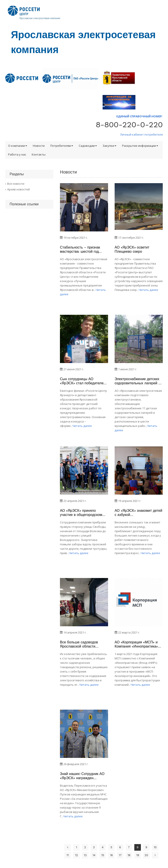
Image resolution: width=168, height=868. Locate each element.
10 (155, 847)
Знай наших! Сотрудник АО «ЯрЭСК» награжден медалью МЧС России (82, 776)
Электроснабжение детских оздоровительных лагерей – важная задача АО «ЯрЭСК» (138, 381)
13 (85, 855)
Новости (39, 146)
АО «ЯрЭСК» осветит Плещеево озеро (132, 249)
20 (146, 855)
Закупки (109, 146)
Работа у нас (17, 154)
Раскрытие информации (140, 146)
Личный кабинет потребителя (141, 134)
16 (111, 855)
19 (138, 855)
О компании (18, 146)
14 (94, 855)
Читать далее (148, 290)
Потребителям (62, 146)
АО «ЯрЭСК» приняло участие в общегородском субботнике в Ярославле (81, 513)
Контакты (39, 154)
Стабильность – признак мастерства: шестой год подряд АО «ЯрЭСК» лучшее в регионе (84, 249)
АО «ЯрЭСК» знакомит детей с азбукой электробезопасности (138, 513)
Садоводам (88, 146)
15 (103, 855)
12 (76, 855)
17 (120, 855)
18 (129, 855)
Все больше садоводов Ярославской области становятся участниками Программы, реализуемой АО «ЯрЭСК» (81, 644)
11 (68, 855)
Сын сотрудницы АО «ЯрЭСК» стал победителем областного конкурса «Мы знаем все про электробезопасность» (83, 381)
